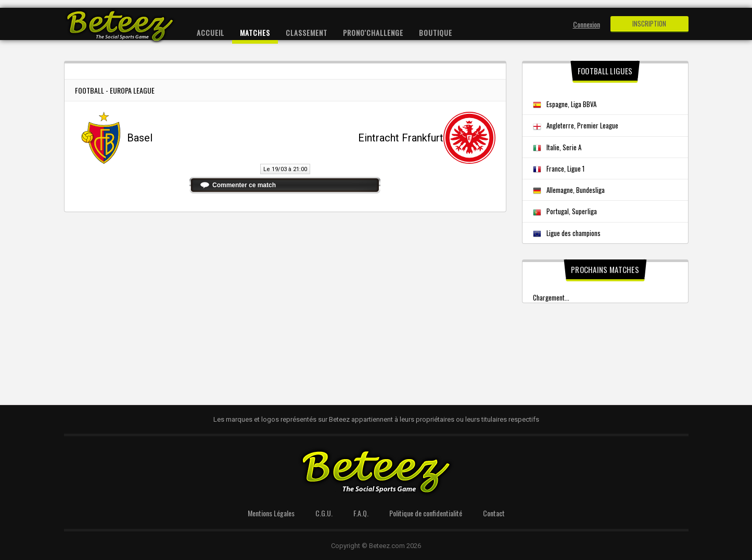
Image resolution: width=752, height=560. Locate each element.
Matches (255, 32)
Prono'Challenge (373, 32)
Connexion (587, 24)
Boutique (436, 32)
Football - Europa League (115, 90)
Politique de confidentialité (426, 513)
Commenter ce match (244, 185)
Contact (494, 513)
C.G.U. (324, 513)
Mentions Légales (271, 513)
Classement (307, 32)
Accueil (211, 32)
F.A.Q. (361, 513)
